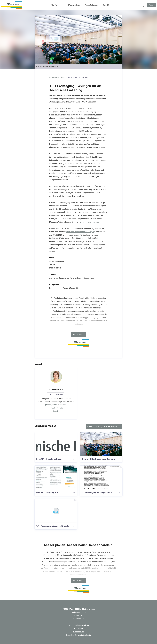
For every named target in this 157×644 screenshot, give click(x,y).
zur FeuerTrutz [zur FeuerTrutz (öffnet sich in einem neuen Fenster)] (55, 268)
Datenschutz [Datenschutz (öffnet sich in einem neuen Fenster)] (78, 632)
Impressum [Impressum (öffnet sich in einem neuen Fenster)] (79, 629)
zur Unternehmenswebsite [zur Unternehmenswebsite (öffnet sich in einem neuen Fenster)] (79, 625)
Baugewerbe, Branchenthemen (71, 278)
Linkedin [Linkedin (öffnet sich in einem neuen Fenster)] (56, 411)
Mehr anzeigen (78, 334)
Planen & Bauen (69, 288)
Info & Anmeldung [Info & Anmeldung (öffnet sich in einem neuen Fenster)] (57, 261)
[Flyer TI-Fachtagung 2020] (56, 477)
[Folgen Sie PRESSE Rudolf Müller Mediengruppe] (151, 5)
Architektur (54, 278)
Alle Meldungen (57, 5)
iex (61, 288)
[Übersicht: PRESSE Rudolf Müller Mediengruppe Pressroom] (12, 5)
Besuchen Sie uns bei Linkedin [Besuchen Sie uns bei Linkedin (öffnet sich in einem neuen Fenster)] (78, 635)
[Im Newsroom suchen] (142, 5)
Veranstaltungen (91, 5)
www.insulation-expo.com (90, 222)
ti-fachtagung (81, 288)
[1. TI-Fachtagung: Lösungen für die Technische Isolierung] (101, 477)
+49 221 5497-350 (56, 408)
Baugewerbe (89, 278)
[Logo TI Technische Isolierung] (56, 444)
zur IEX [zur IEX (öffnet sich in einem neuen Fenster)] (52, 265)
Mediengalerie (74, 5)
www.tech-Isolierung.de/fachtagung (81, 232)
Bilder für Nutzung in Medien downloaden (104, 426)
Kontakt (106, 5)
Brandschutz (54, 288)
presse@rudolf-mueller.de (56, 405)
